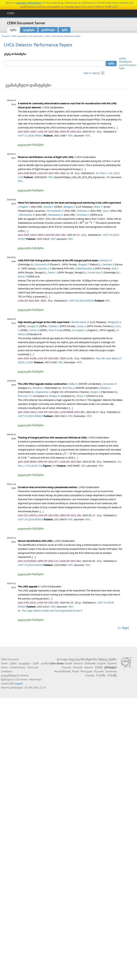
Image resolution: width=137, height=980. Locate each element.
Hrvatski (78, 667)
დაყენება (29, 30)
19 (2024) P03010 (30, 519)
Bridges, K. (55, 396)
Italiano (89, 667)
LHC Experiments (36, 36)
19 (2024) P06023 (30, 416)
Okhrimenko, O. (27, 215)
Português (87, 671)
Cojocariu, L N (44, 268)
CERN (10, 13)
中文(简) (101, 675)
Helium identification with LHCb (35, 541)
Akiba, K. (73, 384)
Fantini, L (53, 273)
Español (112, 663)
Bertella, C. (38, 388)
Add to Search (92, 73)
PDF (71, 136)
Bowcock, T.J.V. (25, 396)
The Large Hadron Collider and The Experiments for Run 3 (52, 611)
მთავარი (6, 36)
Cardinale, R (108, 264)
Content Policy (18, 667)
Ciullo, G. (81, 326)
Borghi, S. (95, 392)
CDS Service (21, 680)
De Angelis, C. (79, 330)
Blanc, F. (99, 207)
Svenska (90, 675)
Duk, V (115, 268)
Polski (76, 671)
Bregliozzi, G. (115, 322)
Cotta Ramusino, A (85, 268)
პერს (64, 30)
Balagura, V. (70, 207)
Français (67, 667)
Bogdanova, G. (43, 392)
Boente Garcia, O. (80, 322)
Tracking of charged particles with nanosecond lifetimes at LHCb (52, 438)
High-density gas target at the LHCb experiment (44, 322)
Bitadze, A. (106, 388)
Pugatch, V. (25, 207)
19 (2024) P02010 (30, 565)
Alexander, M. (110, 384)
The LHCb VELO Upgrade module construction (42, 384)
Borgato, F (84, 264)
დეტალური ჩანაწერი (31, 145)
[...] (116, 128)
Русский (99, 671)
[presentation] (84, 165)
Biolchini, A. (69, 388)
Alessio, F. (49, 207)
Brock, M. (81, 396)
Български (57, 663)
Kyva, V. (107, 211)
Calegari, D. (33, 326)
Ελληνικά (90, 663)
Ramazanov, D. (56, 215)
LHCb (47, 36)
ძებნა (13, 30)
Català (68, 663)
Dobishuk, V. (84, 211)
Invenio (25, 675)
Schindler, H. (83, 215)
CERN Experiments (19, 36)
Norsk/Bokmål (62, 671)
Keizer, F (22, 277)
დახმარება (48, 30)
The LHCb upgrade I (28, 587)
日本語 (99, 667)
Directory (126, 15)
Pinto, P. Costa (56, 330)
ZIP (108, 177)
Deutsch (78, 663)
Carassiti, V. (54, 326)
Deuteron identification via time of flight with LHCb (46, 157)
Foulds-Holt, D (95, 273)
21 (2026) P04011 (30, 136)
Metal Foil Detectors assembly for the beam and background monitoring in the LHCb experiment (69, 203)
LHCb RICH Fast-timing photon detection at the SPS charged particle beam (58, 260)
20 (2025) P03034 (82, 301)
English (101, 663)
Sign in (115, 15)
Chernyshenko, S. (55, 211)
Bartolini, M (106, 260)
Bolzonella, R (42, 264)
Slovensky (111, 671)
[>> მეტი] (123, 628)
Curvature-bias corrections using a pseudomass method (47, 487)
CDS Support (16, 684)
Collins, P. (34, 330)
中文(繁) (112, 675)
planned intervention (29, 3)
